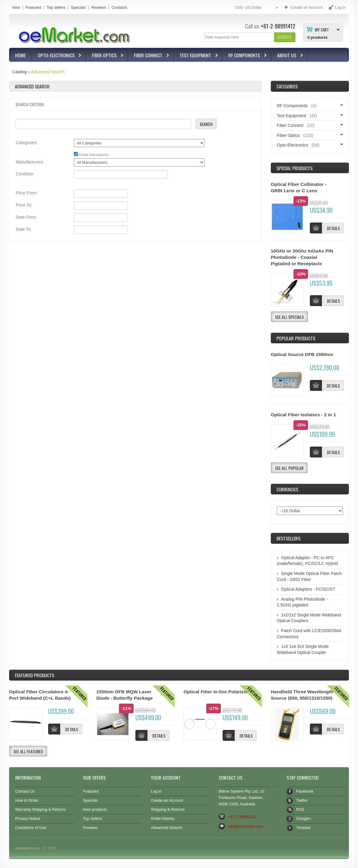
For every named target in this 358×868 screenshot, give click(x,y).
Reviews (99, 7)
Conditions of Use (31, 828)
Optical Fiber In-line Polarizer (216, 692)
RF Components (245, 56)
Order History (162, 818)
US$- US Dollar (257, 8)
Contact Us (25, 791)
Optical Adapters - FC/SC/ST (308, 589)
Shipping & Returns (168, 809)
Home (20, 55)
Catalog (19, 72)
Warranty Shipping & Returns (41, 809)
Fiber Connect (149, 56)
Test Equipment (196, 56)
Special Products (295, 168)
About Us (287, 56)
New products (95, 809)
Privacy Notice (28, 818)
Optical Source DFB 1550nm (302, 354)
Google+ (304, 818)
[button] (285, 37)
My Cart (322, 29)
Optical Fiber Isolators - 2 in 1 (303, 415)
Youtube (303, 828)
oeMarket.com (28, 848)
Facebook (305, 791)
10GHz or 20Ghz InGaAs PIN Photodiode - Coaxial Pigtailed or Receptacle (302, 257)
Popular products (296, 338)
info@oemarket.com (246, 826)
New (16, 7)
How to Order (27, 800)
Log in (156, 791)
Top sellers (56, 7)
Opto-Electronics (57, 56)
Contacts (119, 7)
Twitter (302, 800)
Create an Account (167, 800)
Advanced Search (48, 72)
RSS (300, 809)
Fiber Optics (105, 56)
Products (35, 675)
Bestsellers (288, 538)
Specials (78, 7)
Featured (33, 7)
